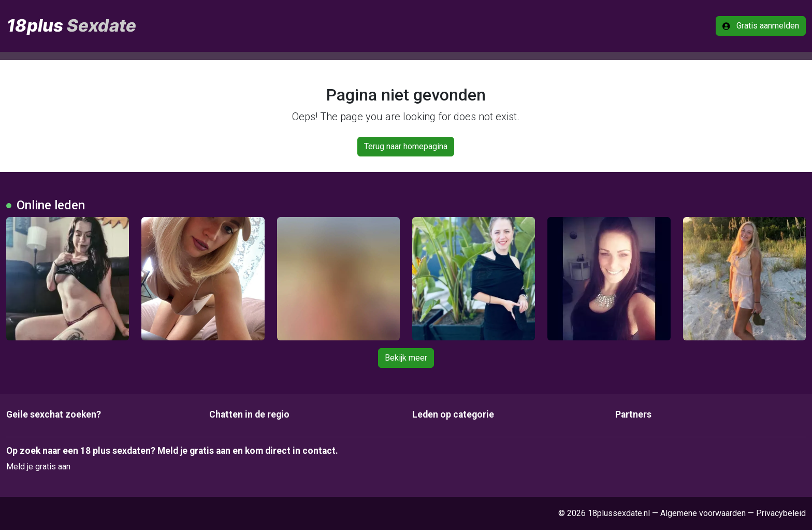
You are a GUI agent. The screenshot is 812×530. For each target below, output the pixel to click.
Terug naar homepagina (406, 146)
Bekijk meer (406, 358)
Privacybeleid (781, 513)
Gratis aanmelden (761, 26)
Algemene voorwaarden (703, 513)
